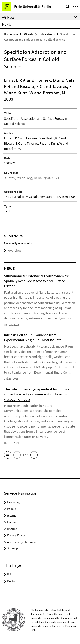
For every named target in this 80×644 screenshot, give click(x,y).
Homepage (11, 34)
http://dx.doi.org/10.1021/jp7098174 (34, 178)
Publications (47, 34)
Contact (12, 522)
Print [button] (10, 574)
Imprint (12, 529)
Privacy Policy (16, 535)
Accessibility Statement (22, 542)
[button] (8, 455)
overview (13, 250)
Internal (12, 515)
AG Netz (28, 34)
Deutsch (12, 581)
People (12, 509)
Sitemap (13, 548)
